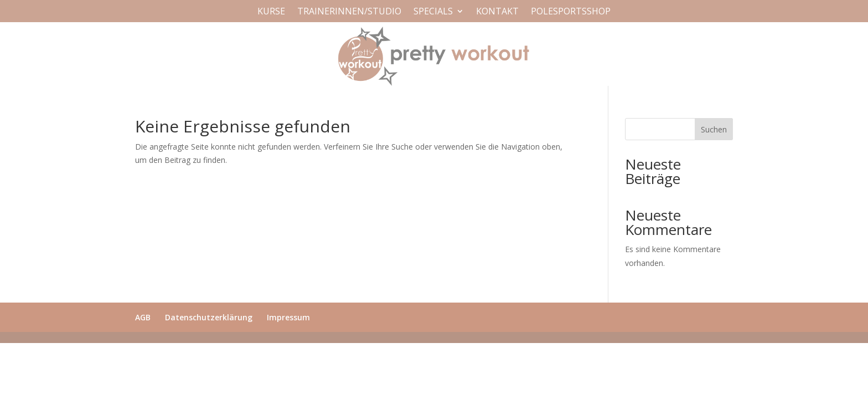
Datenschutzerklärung (209, 317)
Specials (433, 12)
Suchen (714, 129)
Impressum (288, 317)
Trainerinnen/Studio (349, 12)
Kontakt (497, 12)
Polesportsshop (571, 12)
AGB (143, 317)
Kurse (271, 12)
